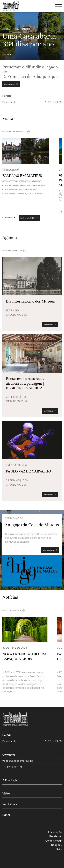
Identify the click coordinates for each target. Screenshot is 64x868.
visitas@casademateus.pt (18, 761)
